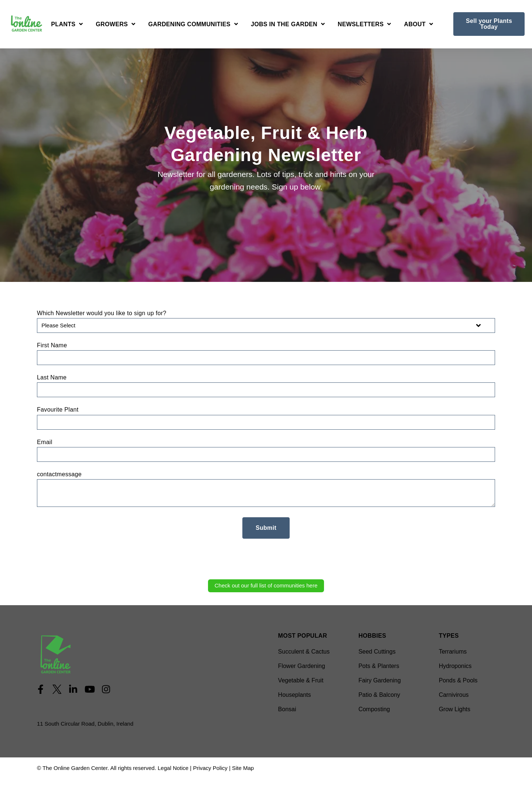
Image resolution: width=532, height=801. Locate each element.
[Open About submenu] (419, 25)
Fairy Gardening (380, 680)
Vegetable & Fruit (301, 680)
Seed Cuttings (377, 652)
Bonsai (287, 709)
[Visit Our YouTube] (90, 689)
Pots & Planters (379, 666)
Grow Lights (455, 709)
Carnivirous (454, 695)
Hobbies (372, 636)
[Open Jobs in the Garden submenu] (288, 25)
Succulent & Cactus (304, 652)
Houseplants (295, 695)
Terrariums (453, 652)
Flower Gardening (302, 666)
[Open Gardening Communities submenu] (193, 25)
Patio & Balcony (379, 695)
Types (449, 636)
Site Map (243, 768)
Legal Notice (173, 768)
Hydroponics (455, 666)
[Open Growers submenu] (115, 25)
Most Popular (303, 636)
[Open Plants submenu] (67, 25)
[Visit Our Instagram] (106, 689)
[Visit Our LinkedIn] (73, 689)
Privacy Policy (210, 768)
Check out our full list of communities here (266, 585)
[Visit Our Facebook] (41, 689)
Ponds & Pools (458, 680)
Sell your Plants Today (489, 24)
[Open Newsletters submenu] (364, 25)
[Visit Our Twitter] (57, 689)
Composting (374, 709)
